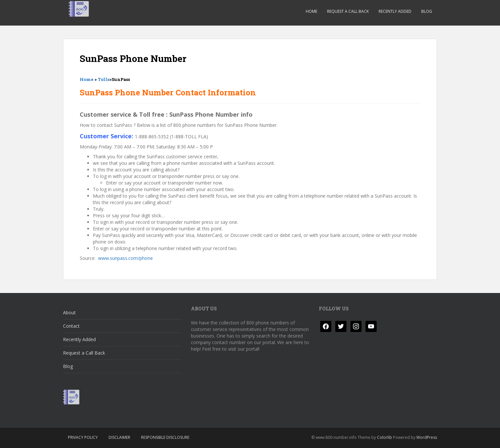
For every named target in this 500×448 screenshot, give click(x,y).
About (69, 312)
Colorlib (385, 437)
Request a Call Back (348, 11)
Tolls (104, 79)
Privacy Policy (83, 437)
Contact (71, 326)
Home (312, 11)
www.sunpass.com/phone (125, 258)
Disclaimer (119, 437)
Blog (427, 11)
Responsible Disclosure (165, 437)
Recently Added (395, 11)
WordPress (427, 437)
